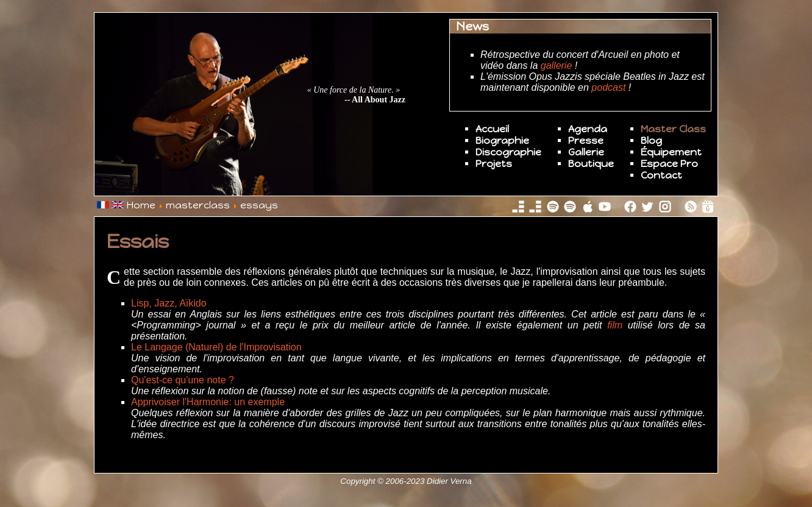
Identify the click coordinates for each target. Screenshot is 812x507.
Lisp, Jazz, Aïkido (169, 303)
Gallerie (586, 152)
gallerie (557, 66)
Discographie (508, 152)
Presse (586, 140)
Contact (661, 175)
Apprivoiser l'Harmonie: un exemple (208, 402)
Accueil (492, 129)
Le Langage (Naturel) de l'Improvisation (216, 347)
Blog (651, 140)
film (615, 325)
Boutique (591, 164)
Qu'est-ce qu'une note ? (183, 380)
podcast (608, 87)
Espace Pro (669, 164)
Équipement (671, 152)
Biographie (502, 140)
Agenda (588, 129)
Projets (494, 164)
